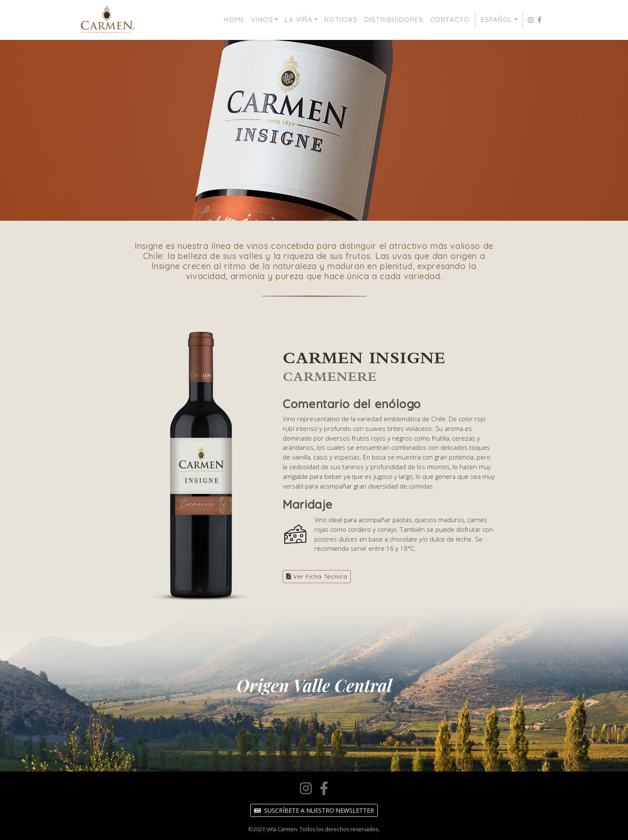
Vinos (262, 20)
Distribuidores (394, 20)
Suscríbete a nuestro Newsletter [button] (314, 810)
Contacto (450, 20)
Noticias (341, 20)
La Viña (299, 20)
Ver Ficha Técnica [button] (317, 576)
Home (234, 20)
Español (497, 20)
